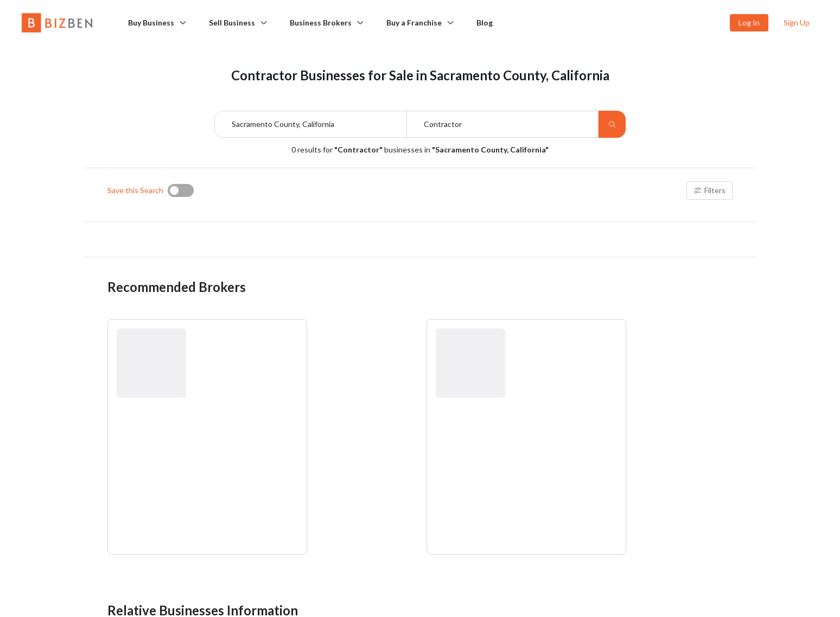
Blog (485, 23)
